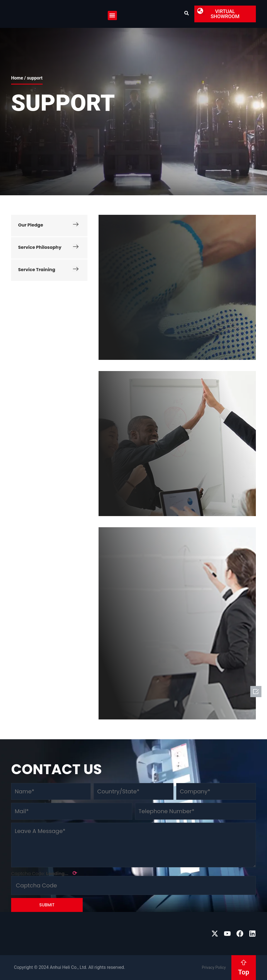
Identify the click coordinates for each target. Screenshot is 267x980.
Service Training (49, 270)
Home (17, 78)
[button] (112, 15)
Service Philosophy (49, 247)
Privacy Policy (214, 967)
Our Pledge (49, 225)
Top (244, 972)
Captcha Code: (44, 873)
